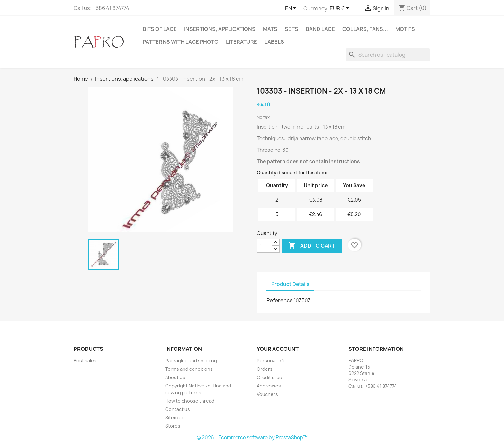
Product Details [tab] (290, 284)
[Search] (388, 55)
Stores (173, 426)
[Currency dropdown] (341, 9)
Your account (278, 349)
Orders (265, 369)
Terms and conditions (189, 369)
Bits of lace (160, 29)
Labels (274, 42)
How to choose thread (190, 401)
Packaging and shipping (191, 361)
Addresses (269, 386)
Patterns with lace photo (181, 42)
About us (175, 377)
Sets (292, 29)
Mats (270, 29)
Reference (280, 300)
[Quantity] (265, 246)
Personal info (271, 361)
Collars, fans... (365, 29)
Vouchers (267, 394)
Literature (242, 42)
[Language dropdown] (292, 9)
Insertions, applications (220, 29)
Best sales (85, 361)
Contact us (178, 409)
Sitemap (174, 418)
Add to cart (312, 246)
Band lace (320, 29)
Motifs (405, 29)
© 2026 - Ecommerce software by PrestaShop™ (252, 437)
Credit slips (269, 377)
